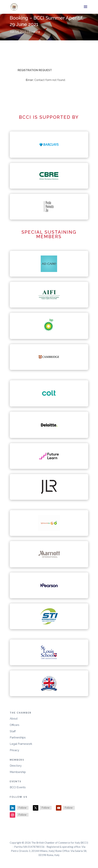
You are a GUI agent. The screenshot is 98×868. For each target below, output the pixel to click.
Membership (18, 772)
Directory (16, 766)
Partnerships (18, 738)
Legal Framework (21, 744)
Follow (23, 808)
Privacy (14, 750)
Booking (34, 32)
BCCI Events (18, 787)
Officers (15, 725)
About (14, 719)
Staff (13, 731)
